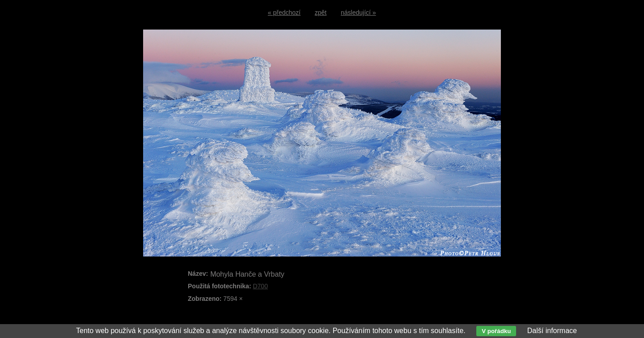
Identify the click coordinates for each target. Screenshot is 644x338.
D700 (260, 286)
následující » (358, 13)
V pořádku (496, 331)
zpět (321, 13)
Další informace (552, 331)
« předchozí (284, 13)
